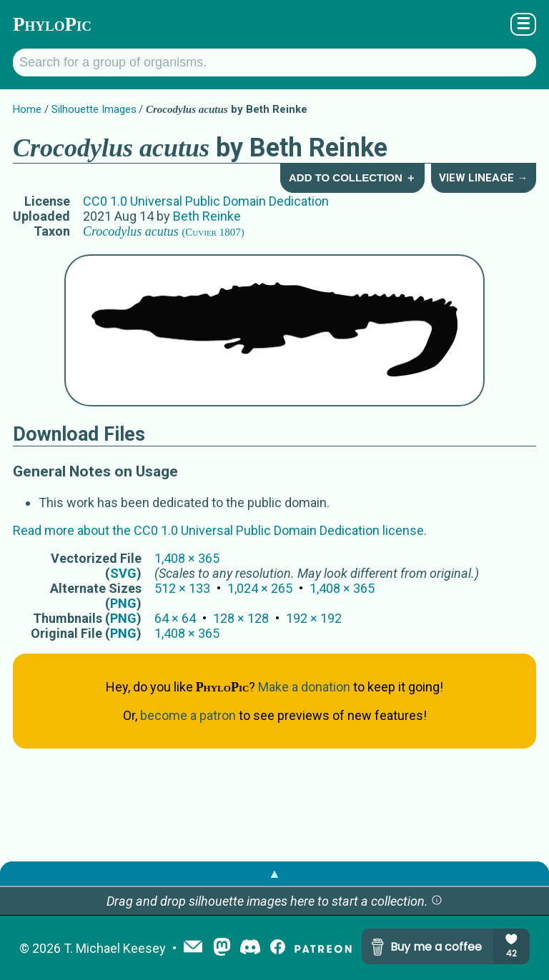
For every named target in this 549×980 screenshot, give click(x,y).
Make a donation (304, 687)
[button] (437, 901)
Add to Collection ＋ (352, 177)
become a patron (188, 715)
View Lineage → (483, 178)
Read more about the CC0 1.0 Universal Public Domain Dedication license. (220, 530)
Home (27, 109)
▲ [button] (274, 873)
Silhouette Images (94, 109)
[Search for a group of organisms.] (274, 62)
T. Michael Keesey (115, 948)
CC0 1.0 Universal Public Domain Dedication (206, 201)
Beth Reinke (207, 216)
